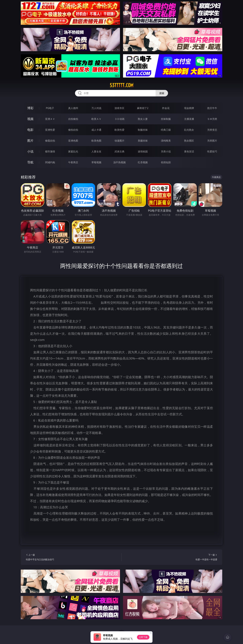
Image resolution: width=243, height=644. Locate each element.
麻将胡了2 (143, 108)
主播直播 (189, 119)
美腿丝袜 (143, 141)
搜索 (162, 93)
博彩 (30, 108)
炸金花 (166, 108)
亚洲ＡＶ (50, 119)
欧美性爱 (119, 130)
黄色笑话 (189, 151)
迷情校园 (143, 151)
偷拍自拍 (73, 130)
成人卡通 (96, 130)
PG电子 (50, 108)
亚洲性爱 (50, 130)
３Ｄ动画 (119, 119)
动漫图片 (119, 141)
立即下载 (143, 637)
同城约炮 (50, 162)
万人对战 (96, 108)
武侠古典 (119, 151)
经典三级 (166, 130)
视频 (30, 119)
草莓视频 (96, 162)
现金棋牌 (189, 108)
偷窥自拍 (50, 141)
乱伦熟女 (189, 130)
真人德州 (73, 108)
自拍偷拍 (73, 119)
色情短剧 (166, 162)
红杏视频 (143, 162)
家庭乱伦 (73, 151)
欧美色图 (96, 141)
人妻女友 (96, 151)
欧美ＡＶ (96, 119)
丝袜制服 (166, 119)
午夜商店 (73, 162)
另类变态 (212, 130)
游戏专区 (119, 108)
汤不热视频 (119, 162)
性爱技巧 (212, 151)
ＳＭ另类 (212, 119)
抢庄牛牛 (212, 108)
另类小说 (166, 151)
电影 (30, 130)
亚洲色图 (73, 141)
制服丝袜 (143, 130)
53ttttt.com (122, 85)
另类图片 (212, 141)
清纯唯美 (166, 141)
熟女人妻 (143, 119)
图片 (30, 141)
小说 (30, 151)
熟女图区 (189, 141)
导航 (30, 162)
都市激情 (50, 151)
